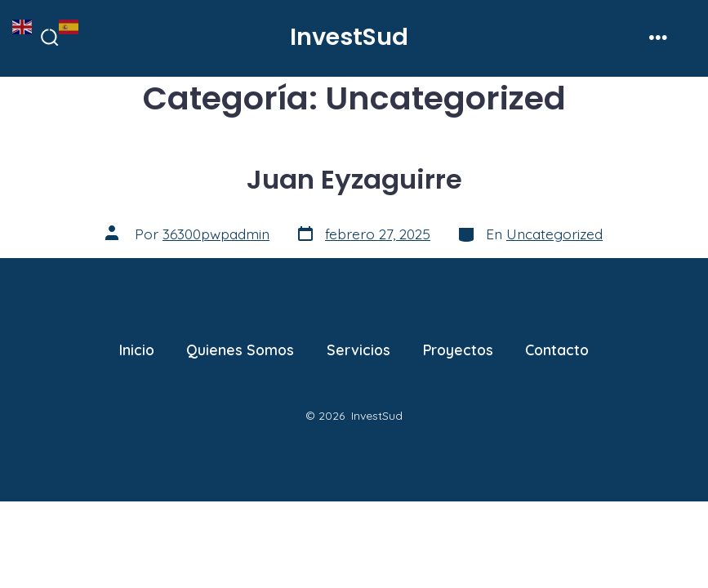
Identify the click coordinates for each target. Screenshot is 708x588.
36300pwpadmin (216, 234)
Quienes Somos (240, 350)
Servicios (358, 350)
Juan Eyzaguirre (354, 179)
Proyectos (458, 350)
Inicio (137, 350)
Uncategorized (554, 234)
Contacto (557, 350)
